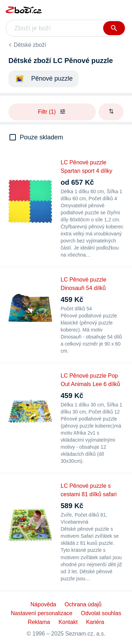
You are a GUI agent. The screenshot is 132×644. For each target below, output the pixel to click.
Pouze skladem (41, 137)
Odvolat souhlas (101, 613)
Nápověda (43, 604)
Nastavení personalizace (42, 613)
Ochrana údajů (83, 604)
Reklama (39, 622)
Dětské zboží (30, 45)
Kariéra (95, 622)
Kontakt (68, 622)
